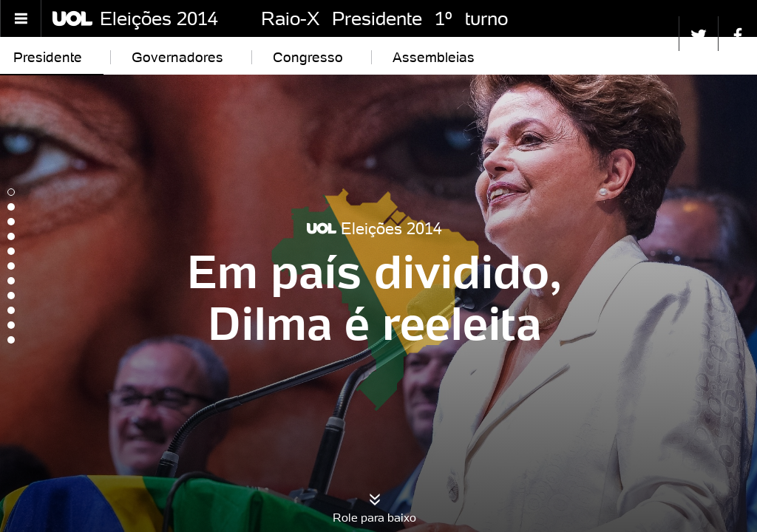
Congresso (308, 57)
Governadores (177, 57)
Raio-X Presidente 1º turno (384, 18)
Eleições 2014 (159, 18)
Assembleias (434, 57)
